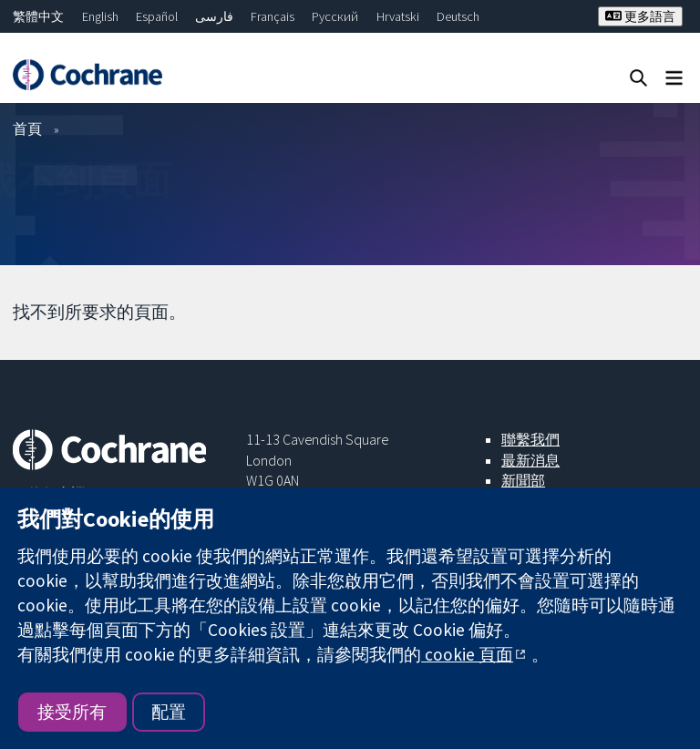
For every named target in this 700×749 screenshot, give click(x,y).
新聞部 (523, 480)
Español (157, 16)
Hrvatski (398, 16)
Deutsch (458, 16)
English (100, 16)
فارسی (214, 16)
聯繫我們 (530, 439)
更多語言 (640, 16)
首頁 (27, 128)
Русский (335, 16)
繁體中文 (38, 16)
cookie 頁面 (467, 654)
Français (273, 16)
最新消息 (530, 460)
